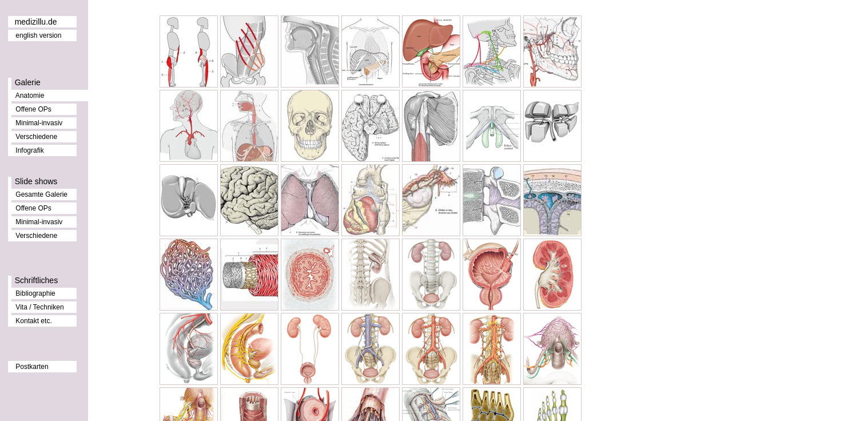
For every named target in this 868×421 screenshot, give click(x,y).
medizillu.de (36, 22)
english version (38, 35)
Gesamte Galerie (41, 194)
